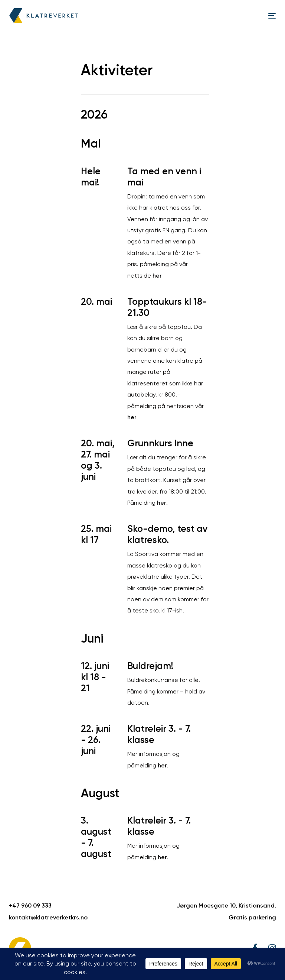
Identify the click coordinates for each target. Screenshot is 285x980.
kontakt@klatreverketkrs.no (48, 917)
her (157, 276)
